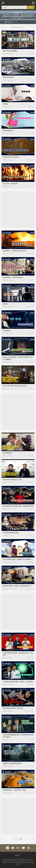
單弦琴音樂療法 (7, 559)
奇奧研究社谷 (9, 22)
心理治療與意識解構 (9, 682)
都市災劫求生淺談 (8, 480)
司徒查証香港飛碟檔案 (9, 735)
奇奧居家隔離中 (7, 453)
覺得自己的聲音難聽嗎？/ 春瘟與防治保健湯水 (17, 357)
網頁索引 (18, 855)
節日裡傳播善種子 (8, 130)
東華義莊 (5, 304)
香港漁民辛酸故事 (8, 77)
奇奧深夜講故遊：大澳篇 (10, 790)
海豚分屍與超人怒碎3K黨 (10, 506)
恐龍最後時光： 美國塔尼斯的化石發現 (14, 251)
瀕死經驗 (5, 104)
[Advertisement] (18, 209)
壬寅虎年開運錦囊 (8, 653)
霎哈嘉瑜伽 (6, 586)
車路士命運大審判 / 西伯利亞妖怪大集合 (15, 386)
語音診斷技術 (7, 331)
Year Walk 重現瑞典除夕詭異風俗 (13, 708)
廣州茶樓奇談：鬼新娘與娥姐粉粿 (13, 277)
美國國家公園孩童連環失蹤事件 (12, 763)
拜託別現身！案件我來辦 (10, 184)
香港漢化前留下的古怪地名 (11, 157)
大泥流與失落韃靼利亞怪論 (11, 533)
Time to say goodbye (10, 51)
